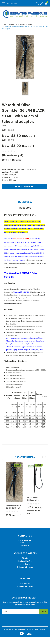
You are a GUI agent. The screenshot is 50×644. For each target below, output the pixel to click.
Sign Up (28, 561)
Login (21, 561)
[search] (37, 3)
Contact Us (25, 583)
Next (45, 457)
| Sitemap (42, 629)
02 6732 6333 (12, 3)
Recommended (25, 457)
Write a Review (12, 160)
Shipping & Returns (25, 567)
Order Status (25, 564)
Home (4, 24)
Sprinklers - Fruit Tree (25, 24)
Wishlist (25, 558)
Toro (4, 126)
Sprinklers (12, 24)
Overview (25, 202)
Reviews (25, 208)
